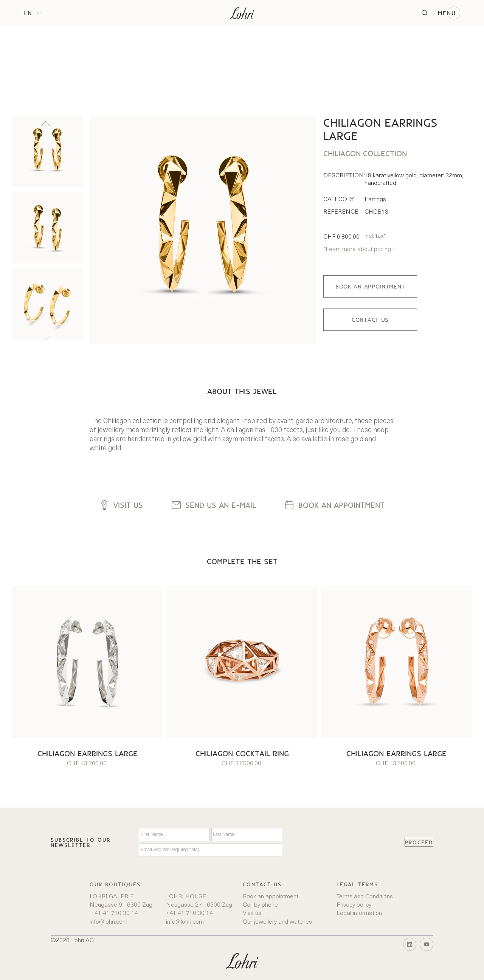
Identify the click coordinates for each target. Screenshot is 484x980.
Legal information (359, 913)
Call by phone (260, 905)
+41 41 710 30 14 (114, 913)
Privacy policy (354, 905)
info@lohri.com (109, 922)
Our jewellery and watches (277, 922)
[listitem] (47, 151)
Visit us (252, 913)
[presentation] (343, 842)
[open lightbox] (203, 230)
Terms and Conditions (365, 897)
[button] (32, 13)
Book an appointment (271, 897)
